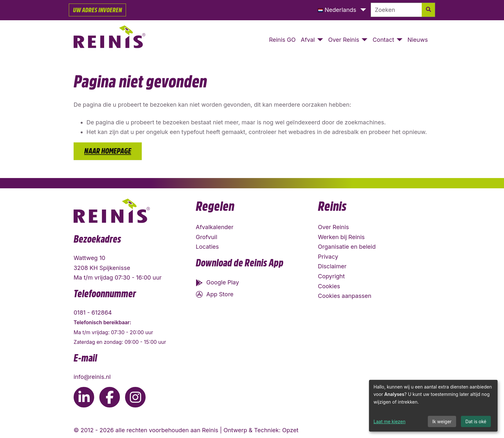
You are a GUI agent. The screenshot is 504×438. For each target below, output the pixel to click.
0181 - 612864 (93, 313)
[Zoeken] (396, 10)
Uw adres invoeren (97, 10)
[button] (342, 10)
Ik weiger (442, 421)
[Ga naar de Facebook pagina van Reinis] (110, 397)
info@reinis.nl (92, 377)
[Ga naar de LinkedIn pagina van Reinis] (84, 397)
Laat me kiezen (390, 421)
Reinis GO (282, 40)
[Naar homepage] (110, 40)
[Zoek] (428, 10)
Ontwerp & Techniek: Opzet (261, 430)
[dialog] (433, 406)
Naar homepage (108, 151)
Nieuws (418, 40)
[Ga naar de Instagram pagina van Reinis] (135, 397)
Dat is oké (476, 421)
